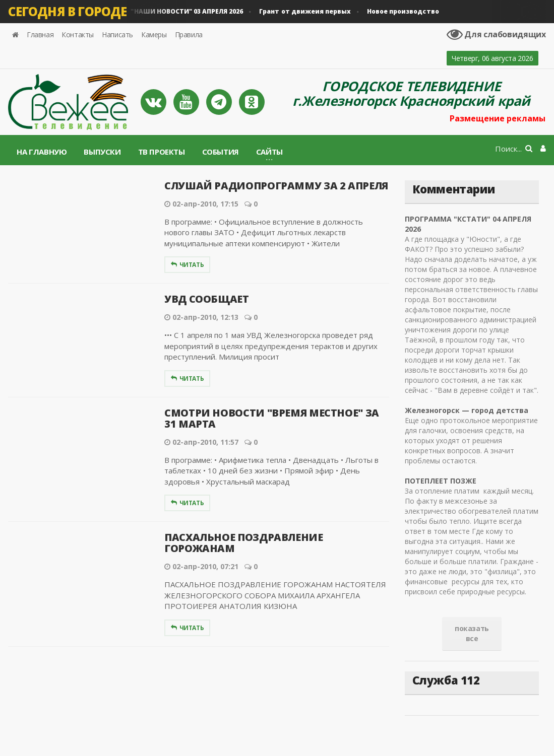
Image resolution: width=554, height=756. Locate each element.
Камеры (154, 35)
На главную (42, 152)
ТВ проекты (162, 152)
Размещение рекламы (498, 118)
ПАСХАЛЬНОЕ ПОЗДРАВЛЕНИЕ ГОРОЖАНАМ (243, 543)
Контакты (78, 35)
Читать (187, 265)
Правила (189, 35)
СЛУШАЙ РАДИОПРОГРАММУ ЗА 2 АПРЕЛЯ (276, 186)
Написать (117, 35)
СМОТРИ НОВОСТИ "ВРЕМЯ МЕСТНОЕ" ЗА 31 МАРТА (271, 418)
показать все (472, 633)
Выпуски (102, 152)
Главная (40, 35)
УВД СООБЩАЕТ (206, 299)
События (221, 152)
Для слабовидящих (497, 34)
